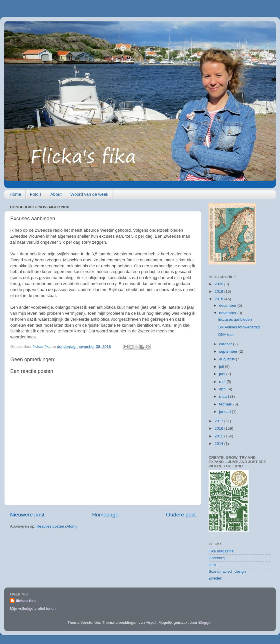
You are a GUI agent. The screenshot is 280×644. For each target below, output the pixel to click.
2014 (219, 444)
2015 (219, 436)
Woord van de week (89, 194)
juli (222, 367)
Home (15, 194)
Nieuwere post (27, 515)
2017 (219, 421)
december (228, 305)
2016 (219, 428)
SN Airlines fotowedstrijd (239, 327)
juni (223, 374)
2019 (219, 291)
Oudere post (181, 515)
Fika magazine (221, 551)
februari (226, 404)
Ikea (212, 565)
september (229, 351)
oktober (226, 344)
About (56, 194)
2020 (219, 284)
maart (225, 396)
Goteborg (217, 558)
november (228, 313)
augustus (228, 359)
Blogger (205, 622)
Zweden (215, 578)
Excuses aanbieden (235, 319)
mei (223, 382)
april (223, 389)
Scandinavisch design (227, 571)
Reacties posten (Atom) (56, 526)
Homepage (105, 515)
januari (225, 412)
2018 (219, 299)
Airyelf (151, 622)
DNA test (226, 335)
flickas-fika (26, 601)
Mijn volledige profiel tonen (33, 608)
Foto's (36, 194)
